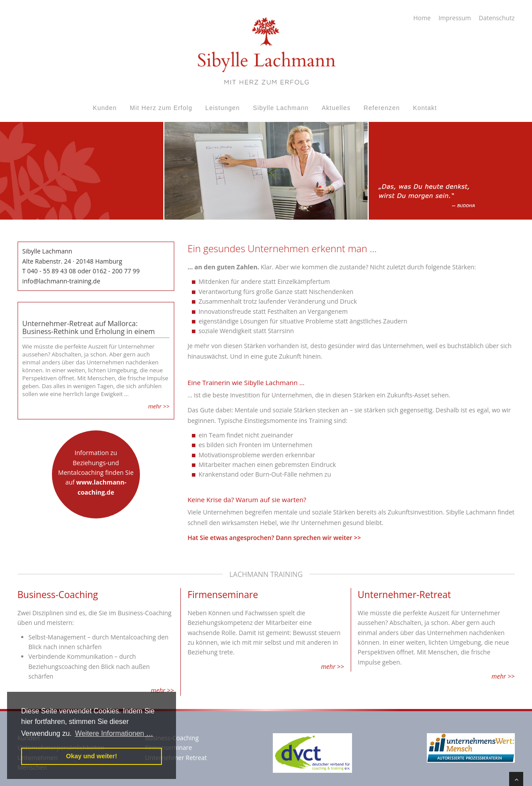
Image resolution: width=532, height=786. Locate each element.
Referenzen (382, 108)
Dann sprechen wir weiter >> (319, 538)
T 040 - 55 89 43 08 (49, 271)
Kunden (105, 108)
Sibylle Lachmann (281, 108)
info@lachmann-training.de (61, 281)
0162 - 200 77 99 (116, 271)
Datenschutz (497, 18)
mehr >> (159, 406)
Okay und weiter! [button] (92, 756)
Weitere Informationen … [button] (114, 733)
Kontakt (425, 108)
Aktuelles (336, 108)
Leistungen (223, 108)
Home (422, 18)
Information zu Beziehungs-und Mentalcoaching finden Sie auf (96, 472)
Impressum (455, 18)
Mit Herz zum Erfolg (161, 108)
